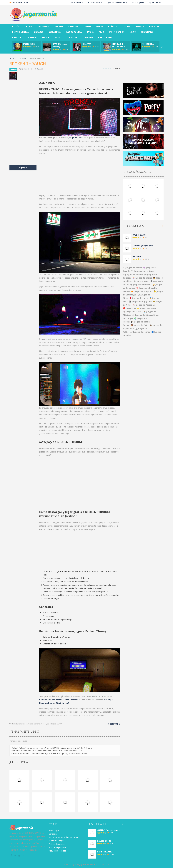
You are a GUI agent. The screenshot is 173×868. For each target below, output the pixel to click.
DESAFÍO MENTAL (20, 32)
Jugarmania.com (87, 865)
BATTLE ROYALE (106, 37)
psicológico (52, 724)
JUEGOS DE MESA (74, 32)
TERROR (46, 37)
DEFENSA (140, 26)
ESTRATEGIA (55, 32)
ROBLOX (89, 37)
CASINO (87, 26)
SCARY (59, 724)
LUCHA (90, 32)
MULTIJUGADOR (117, 32)
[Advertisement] (114, 14)
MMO (101, 32)
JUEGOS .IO (17, 37)
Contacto (53, 834)
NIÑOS (133, 32)
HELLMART (87, 44)
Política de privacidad (58, 847)
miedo (30, 724)
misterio (37, 724)
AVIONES (59, 26)
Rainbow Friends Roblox (51, 700)
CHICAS (99, 26)
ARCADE (29, 26)
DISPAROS (39, 32)
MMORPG (32, 37)
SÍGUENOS (157, 3)
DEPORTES (154, 26)
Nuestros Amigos (56, 841)
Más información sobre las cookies (64, 837)
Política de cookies (57, 844)
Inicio (14, 58)
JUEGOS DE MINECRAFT (118, 3)
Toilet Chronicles (71, 700)
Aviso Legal (54, 830)
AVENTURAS (44, 26)
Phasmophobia (46, 703)
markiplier (23, 724)
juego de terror (76, 138)
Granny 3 (108, 700)
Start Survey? (62, 703)
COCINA (126, 26)
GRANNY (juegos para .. (144, 246)
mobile (44, 724)
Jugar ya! (23, 168)
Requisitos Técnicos (57, 851)
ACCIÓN (16, 26)
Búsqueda (140, 3)
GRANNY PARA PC (95, 3)
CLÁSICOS (113, 26)
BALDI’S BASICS (77, 3)
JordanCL (102, 715)
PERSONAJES (147, 32)
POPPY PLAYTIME (105, 852)
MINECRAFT (74, 37)
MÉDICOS (59, 37)
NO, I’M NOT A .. (148, 44)
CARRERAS (73, 26)
